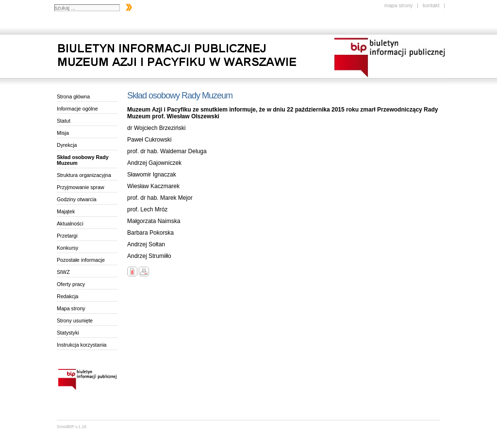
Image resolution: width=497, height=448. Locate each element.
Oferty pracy (71, 284)
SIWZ (63, 272)
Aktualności (70, 224)
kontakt (431, 5)
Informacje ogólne (77, 109)
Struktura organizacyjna (84, 175)
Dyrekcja (67, 145)
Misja (63, 133)
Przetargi (67, 236)
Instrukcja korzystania (82, 345)
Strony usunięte (75, 320)
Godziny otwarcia (77, 199)
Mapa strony (71, 308)
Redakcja (67, 296)
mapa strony (399, 5)
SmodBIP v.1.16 (72, 427)
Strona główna (73, 96)
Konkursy (67, 248)
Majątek (66, 211)
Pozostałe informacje (81, 260)
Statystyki (68, 333)
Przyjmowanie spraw (81, 187)
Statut (64, 121)
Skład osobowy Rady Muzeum (83, 160)
